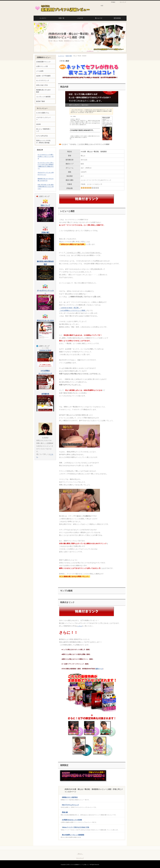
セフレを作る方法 (42, 136)
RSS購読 (113, 2)
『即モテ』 (80, 854)
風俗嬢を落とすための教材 (43, 91)
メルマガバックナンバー (43, 119)
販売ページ (99, 669)
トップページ (61, 56)
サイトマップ (123, 2)
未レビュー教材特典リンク (43, 130)
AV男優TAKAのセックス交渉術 (72, 820)
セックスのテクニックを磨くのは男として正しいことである (46, 156)
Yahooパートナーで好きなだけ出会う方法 (76, 827)
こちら (80, 626)
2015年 (39, 124)
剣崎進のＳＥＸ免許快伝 (70, 797)
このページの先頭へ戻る (117, 848)
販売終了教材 (69, 56)
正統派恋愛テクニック (43, 62)
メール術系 (40, 71)
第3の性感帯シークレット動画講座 (73, 835)
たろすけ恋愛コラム (43, 113)
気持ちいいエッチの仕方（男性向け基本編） (43, 142)
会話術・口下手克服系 (43, 76)
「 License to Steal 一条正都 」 (70, 308)
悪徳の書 (65, 812)
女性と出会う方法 (42, 85)
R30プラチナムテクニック (70, 805)
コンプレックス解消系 (43, 97)
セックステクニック (43, 80)
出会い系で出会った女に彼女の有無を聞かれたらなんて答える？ (46, 187)
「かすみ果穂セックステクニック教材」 (73, 310)
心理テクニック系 (42, 66)
